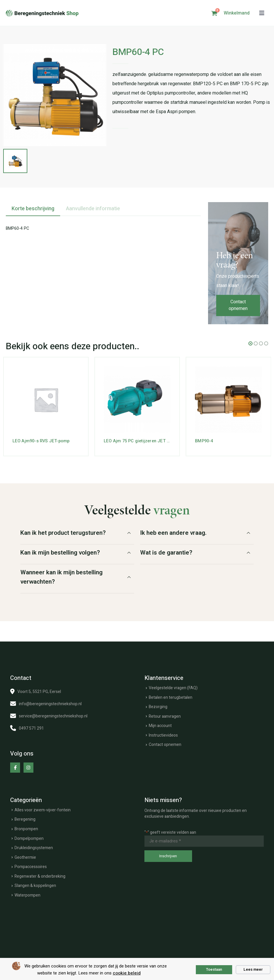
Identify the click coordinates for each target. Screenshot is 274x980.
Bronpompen (26, 828)
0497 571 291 (31, 727)
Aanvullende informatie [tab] (93, 208)
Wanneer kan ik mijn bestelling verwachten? (61, 576)
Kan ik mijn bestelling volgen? (60, 552)
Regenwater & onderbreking (40, 875)
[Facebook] (15, 767)
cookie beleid (127, 973)
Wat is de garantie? (166, 552)
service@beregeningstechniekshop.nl (53, 715)
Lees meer (253, 969)
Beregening (25, 819)
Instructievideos (163, 734)
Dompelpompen (29, 838)
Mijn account (160, 725)
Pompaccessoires (31, 866)
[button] (262, 13)
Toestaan (214, 969)
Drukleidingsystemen (34, 847)
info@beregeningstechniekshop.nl (50, 703)
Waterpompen (27, 894)
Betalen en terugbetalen (171, 697)
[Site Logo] (42, 13)
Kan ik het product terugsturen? (63, 532)
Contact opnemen (238, 305)
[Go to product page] (46, 399)
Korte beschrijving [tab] (33, 208)
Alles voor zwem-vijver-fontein (43, 809)
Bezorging (158, 706)
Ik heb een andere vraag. (173, 532)
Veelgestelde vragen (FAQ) (173, 687)
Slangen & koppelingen (35, 885)
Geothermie (25, 857)
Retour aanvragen (165, 716)
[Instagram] (28, 767)
